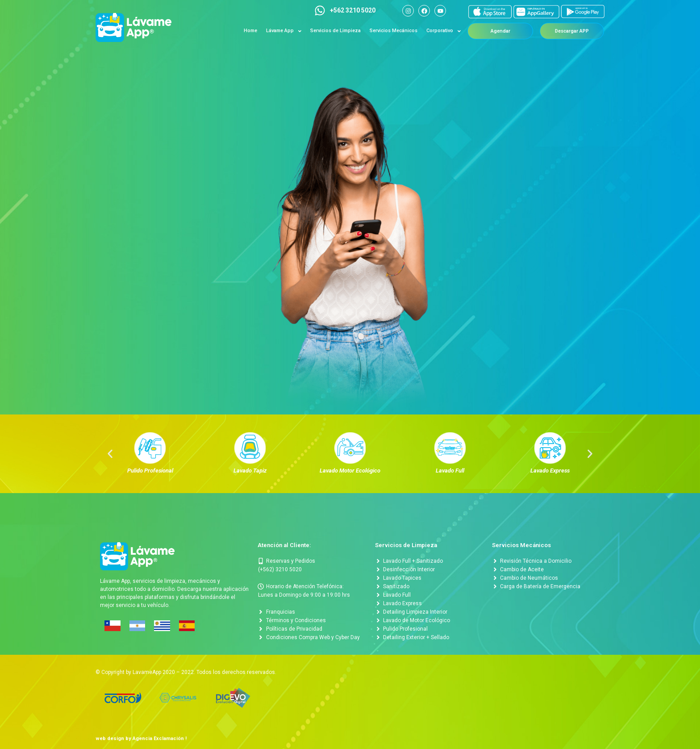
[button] (500, 31)
